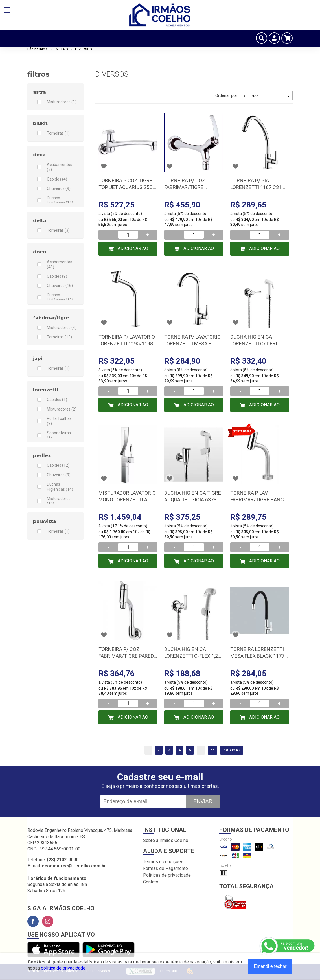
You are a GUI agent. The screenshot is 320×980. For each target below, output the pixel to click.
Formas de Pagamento (166, 868)
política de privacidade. (64, 968)
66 (212, 750)
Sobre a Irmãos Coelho (166, 840)
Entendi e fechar (270, 966)
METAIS (62, 49)
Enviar (203, 801)
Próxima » (232, 750)
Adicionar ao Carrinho (132, 251)
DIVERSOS (84, 49)
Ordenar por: (227, 95)
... (201, 750)
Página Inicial (38, 49)
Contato (151, 882)
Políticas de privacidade (167, 875)
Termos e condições (163, 862)
